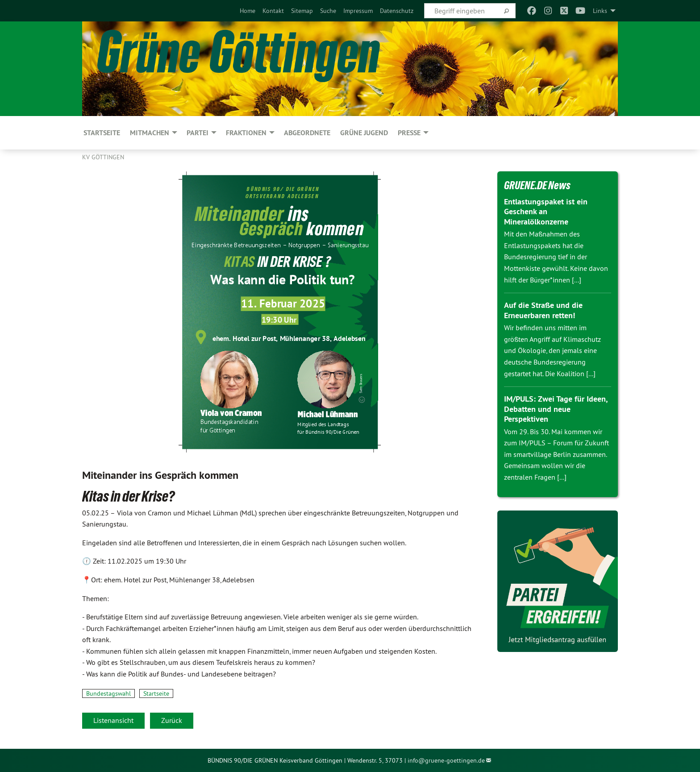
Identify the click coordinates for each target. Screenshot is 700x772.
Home (248, 11)
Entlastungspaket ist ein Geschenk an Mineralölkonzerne (546, 212)
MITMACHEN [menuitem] (150, 133)
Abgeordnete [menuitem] (307, 133)
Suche (328, 11)
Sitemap (302, 11)
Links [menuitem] (600, 11)
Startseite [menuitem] (102, 133)
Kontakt (273, 11)
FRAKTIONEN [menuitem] (246, 133)
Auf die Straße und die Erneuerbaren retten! (543, 310)
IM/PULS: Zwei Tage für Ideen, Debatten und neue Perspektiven (556, 409)
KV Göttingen (103, 157)
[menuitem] (248, 11)
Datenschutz (397, 11)
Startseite (156, 693)
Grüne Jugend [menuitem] (364, 133)
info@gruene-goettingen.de (446, 760)
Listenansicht (113, 720)
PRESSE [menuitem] (409, 133)
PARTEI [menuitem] (198, 133)
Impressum (358, 11)
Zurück (172, 720)
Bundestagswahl (108, 693)
